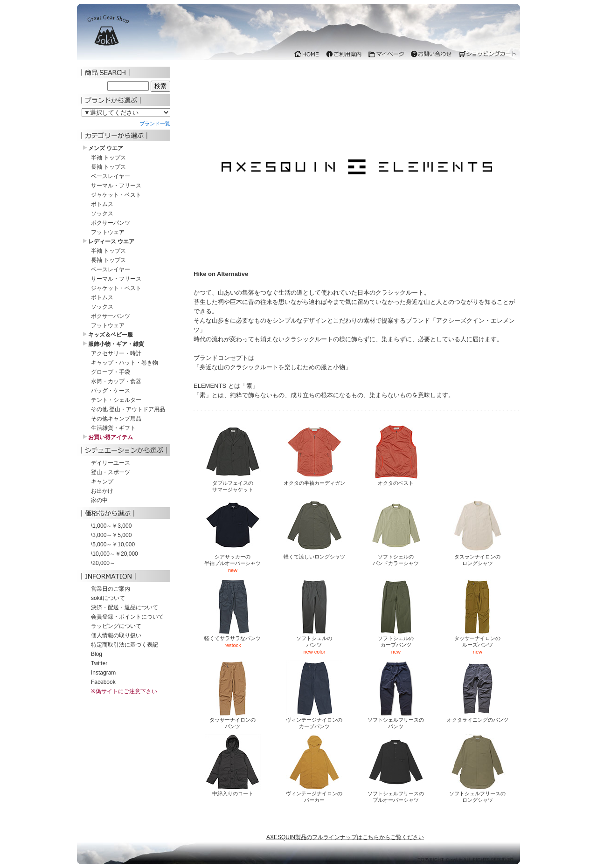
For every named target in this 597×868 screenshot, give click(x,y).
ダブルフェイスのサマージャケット (233, 484)
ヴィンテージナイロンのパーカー (314, 794)
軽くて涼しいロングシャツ (314, 554)
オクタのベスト (396, 480)
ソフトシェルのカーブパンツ (396, 639)
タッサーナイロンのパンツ (233, 720)
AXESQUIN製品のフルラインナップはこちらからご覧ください (345, 837)
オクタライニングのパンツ (478, 717)
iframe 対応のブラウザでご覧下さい (298, 34)
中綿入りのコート (233, 791)
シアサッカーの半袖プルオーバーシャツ (233, 557)
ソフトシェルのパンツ (314, 639)
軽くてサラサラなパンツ (233, 636)
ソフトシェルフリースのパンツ (396, 720)
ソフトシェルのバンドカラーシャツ (396, 557)
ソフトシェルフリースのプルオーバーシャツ (396, 794)
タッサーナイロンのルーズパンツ (478, 639)
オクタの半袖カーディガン (314, 480)
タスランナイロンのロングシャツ (478, 557)
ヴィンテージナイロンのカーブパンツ (314, 720)
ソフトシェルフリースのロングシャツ (477, 794)
